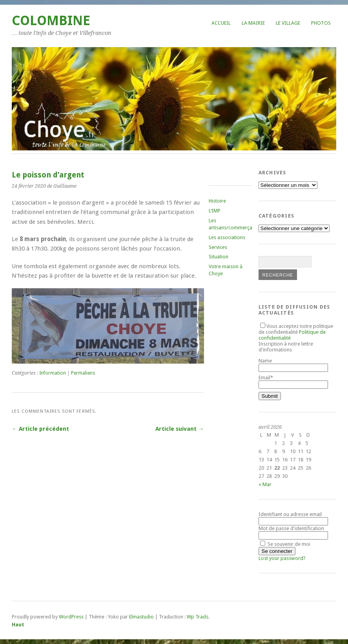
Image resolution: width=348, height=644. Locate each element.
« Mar (265, 484)
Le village (288, 23)
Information (53, 373)
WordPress (71, 617)
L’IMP (215, 211)
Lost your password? (282, 558)
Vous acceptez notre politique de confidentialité (296, 332)
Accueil (221, 23)
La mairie (253, 23)
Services (218, 247)
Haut (18, 625)
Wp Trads (198, 617)
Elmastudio (141, 617)
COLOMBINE (51, 21)
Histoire (217, 201)
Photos (321, 23)
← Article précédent (40, 429)
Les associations (227, 237)
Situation (219, 257)
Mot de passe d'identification (291, 528)
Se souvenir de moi (285, 544)
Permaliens (83, 373)
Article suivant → (179, 429)
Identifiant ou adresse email (290, 514)
